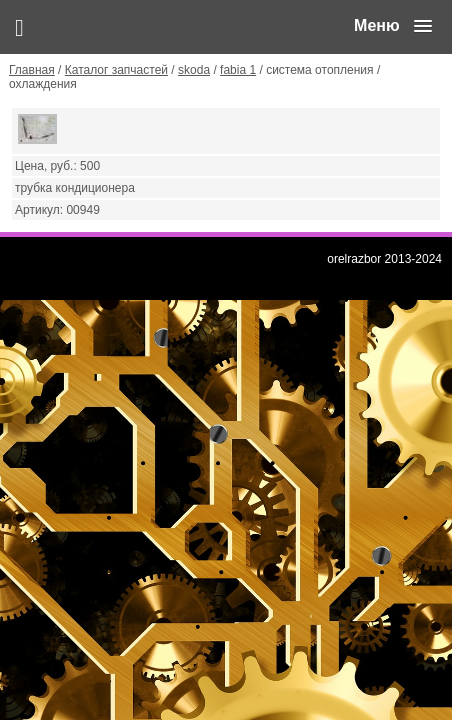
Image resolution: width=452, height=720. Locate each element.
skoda (194, 70)
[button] (393, 26)
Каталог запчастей (116, 70)
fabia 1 (238, 70)
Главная (32, 70)
